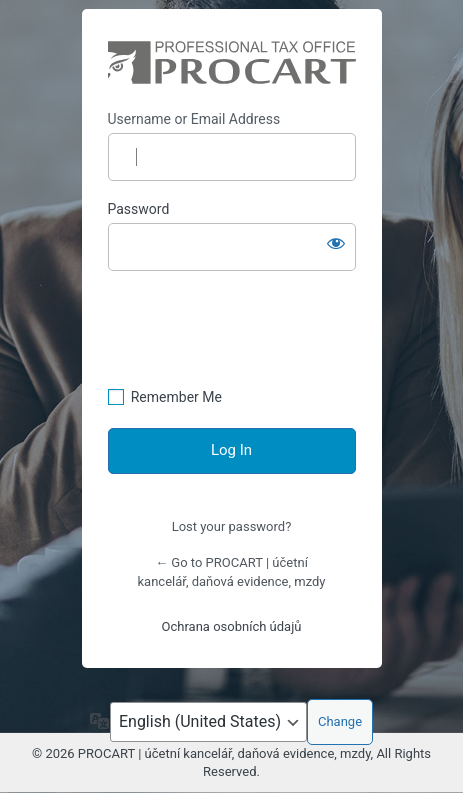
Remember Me (176, 397)
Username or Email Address (194, 119)
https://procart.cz (232, 62)
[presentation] (260, 338)
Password (139, 209)
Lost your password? (232, 526)
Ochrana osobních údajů (232, 626)
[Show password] (336, 243)
